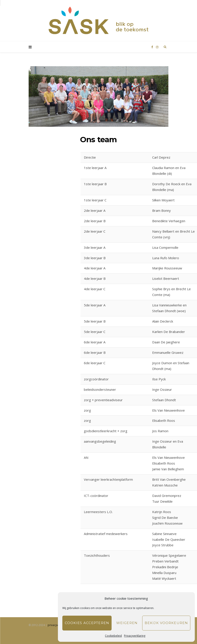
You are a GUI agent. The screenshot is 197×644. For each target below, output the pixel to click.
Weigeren (127, 623)
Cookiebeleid (113, 636)
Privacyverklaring (135, 636)
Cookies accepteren (87, 623)
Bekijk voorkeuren (166, 623)
